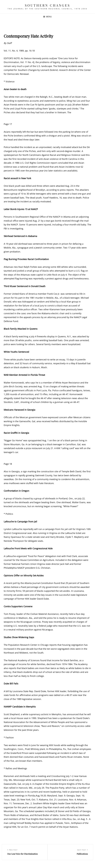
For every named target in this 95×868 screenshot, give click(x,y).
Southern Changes (48, 5)
